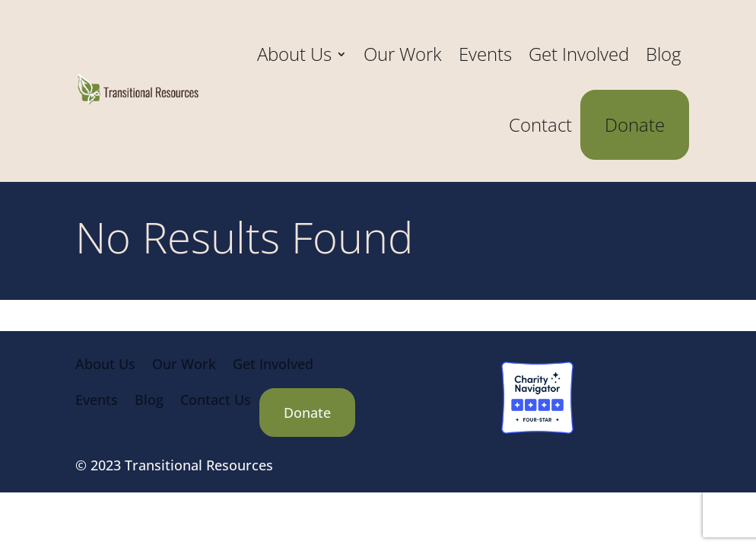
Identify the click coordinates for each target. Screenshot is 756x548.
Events (485, 54)
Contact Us (216, 400)
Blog (663, 54)
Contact (540, 124)
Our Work (403, 54)
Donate (635, 124)
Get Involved (579, 54)
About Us (294, 54)
